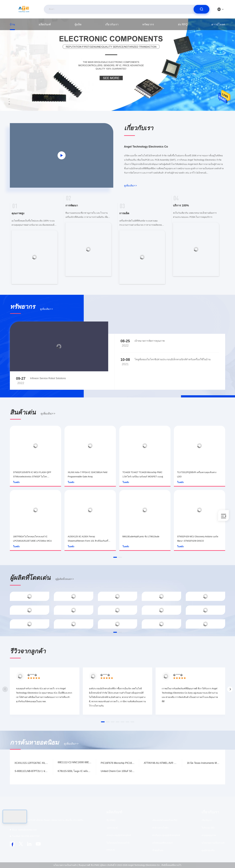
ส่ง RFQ (183, 24)
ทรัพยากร (148, 24)
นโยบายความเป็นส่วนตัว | (66, 865)
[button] (115, 557)
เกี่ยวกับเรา (112, 24)
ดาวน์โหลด (218, 24)
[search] (201, 9)
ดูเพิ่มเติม (131, 186)
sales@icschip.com (24, 830)
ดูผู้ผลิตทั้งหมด (65, 579)
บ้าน (12, 24)
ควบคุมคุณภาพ (209, 835)
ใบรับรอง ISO (208, 828)
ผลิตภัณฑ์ (45, 24)
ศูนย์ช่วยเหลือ (208, 850)
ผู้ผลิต (78, 24)
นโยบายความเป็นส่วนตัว (213, 843)
